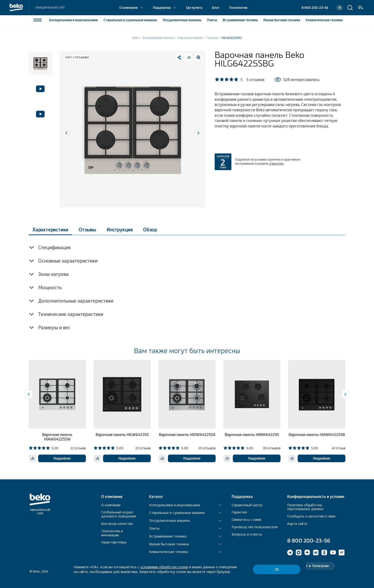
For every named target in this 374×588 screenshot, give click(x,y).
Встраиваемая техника (158, 38)
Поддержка (162, 8)
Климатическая (324, 20)
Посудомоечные (182, 20)
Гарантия (239, 512)
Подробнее (62, 458)
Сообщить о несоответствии (311, 516)
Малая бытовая (282, 20)
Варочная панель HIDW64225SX (187, 435)
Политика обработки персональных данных (305, 507)
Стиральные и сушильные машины (177, 513)
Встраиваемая (240, 20)
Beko (136, 38)
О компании (128, 8)
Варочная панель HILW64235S (122, 435)
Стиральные (130, 20)
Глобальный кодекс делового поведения (119, 514)
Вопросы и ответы (247, 534)
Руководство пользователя (255, 527)
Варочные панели (190, 38)
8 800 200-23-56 (315, 8)
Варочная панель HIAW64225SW (57, 437)
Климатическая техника (169, 552)
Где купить (194, 8)
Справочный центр (247, 505)
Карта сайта (297, 524)
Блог (216, 8)
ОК (277, 570)
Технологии (238, 8)
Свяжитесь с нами (246, 520)
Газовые (212, 38)
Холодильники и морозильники (175, 505)
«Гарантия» (276, 164)
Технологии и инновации (112, 533)
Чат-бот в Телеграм (311, 566)
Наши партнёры (114, 542)
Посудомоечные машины (170, 521)
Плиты (212, 20)
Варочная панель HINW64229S (252, 435)
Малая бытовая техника (169, 544)
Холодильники (73, 20)
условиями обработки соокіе (164, 567)
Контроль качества (117, 524)
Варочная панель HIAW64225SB (317, 435)
